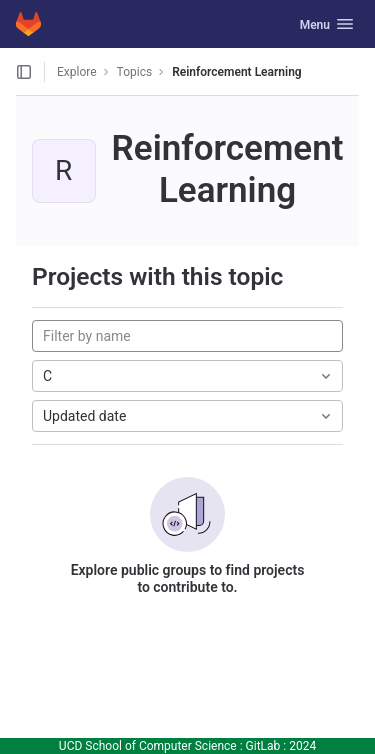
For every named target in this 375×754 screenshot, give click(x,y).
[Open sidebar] (24, 72)
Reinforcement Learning (237, 72)
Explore (77, 72)
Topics (135, 72)
